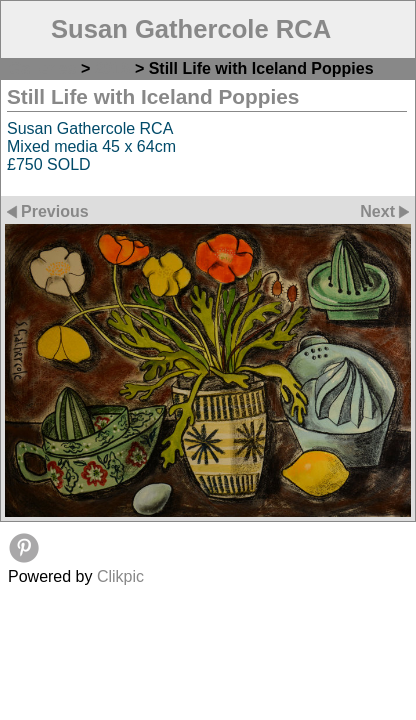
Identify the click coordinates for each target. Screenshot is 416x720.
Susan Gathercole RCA (191, 29)
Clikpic (120, 576)
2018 (113, 68)
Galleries (43, 68)
